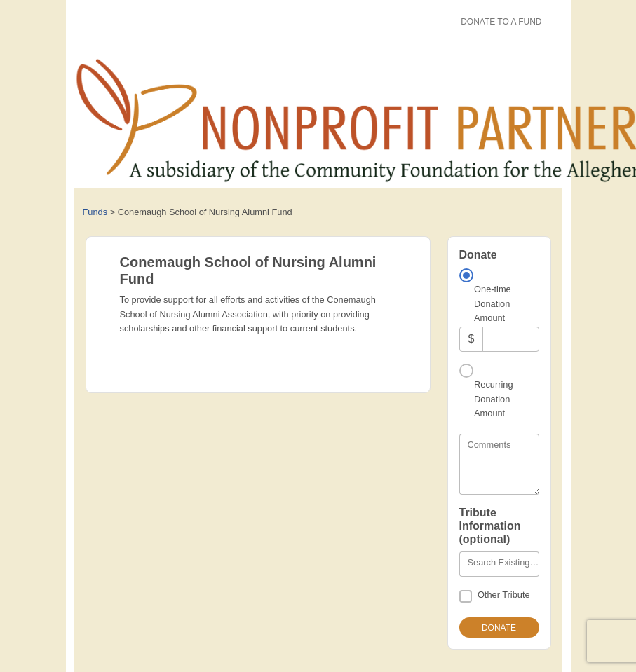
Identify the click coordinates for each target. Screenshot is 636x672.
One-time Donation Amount (493, 303)
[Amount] (510, 339)
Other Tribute (504, 595)
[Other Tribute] (466, 596)
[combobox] (499, 564)
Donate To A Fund (501, 22)
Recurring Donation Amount (493, 399)
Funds (95, 212)
